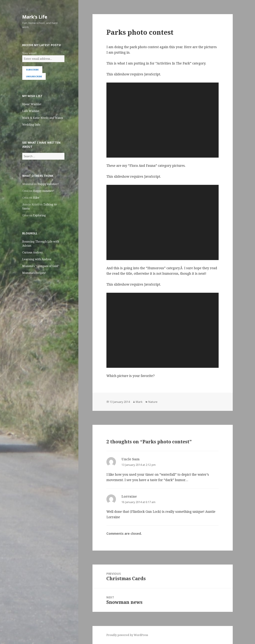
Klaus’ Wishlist (32, 104)
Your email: (30, 53)
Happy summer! (48, 184)
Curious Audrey (32, 252)
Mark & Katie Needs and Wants (43, 118)
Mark (139, 402)
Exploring (39, 215)
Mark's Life (35, 17)
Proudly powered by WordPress (127, 635)
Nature (153, 402)
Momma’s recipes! (34, 273)
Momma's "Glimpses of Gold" (41, 266)
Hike (36, 198)
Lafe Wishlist (31, 111)
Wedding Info (31, 125)
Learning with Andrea (37, 259)
